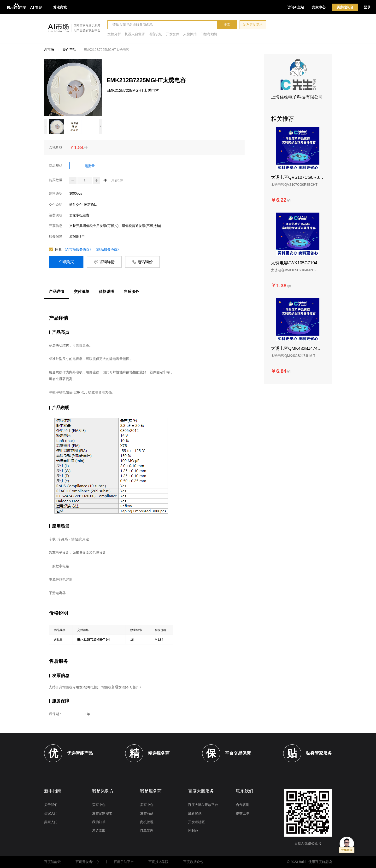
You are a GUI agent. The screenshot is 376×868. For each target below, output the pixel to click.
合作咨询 (243, 805)
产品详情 (57, 292)
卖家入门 (51, 822)
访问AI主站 (296, 7)
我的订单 (99, 822)
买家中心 (99, 805)
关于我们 (51, 805)
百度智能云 (53, 862)
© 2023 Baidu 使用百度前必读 (309, 862)
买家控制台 (345, 7)
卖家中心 (319, 7)
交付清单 (82, 292)
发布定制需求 (253, 25)
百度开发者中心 (87, 862)
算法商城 (60, 7)
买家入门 (51, 813)
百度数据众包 (193, 862)
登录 (367, 7)
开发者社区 (196, 822)
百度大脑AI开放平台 (203, 805)
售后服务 (131, 292)
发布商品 (147, 813)
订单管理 (147, 831)
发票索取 (99, 831)
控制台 (193, 831)
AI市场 (49, 50)
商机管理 (147, 822)
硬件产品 (69, 50)
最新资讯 (195, 813)
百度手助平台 (124, 862)
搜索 (227, 25)
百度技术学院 (159, 862)
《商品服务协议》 (107, 249)
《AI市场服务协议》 (78, 249)
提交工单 (243, 813)
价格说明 (106, 292)
